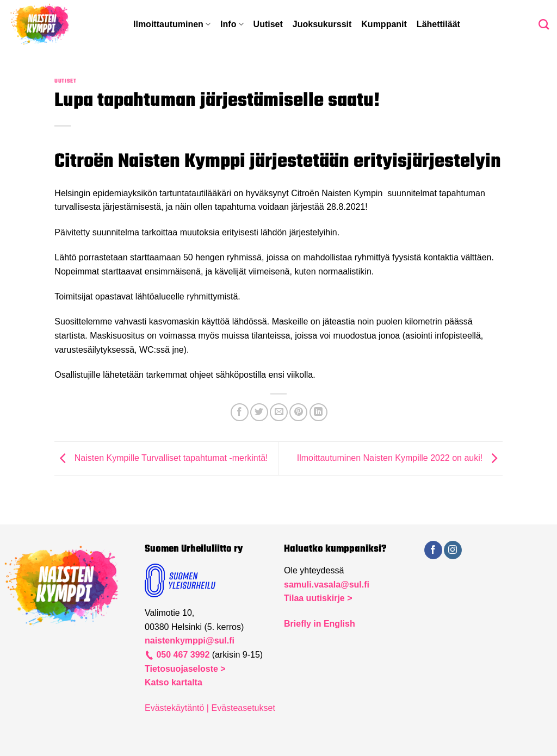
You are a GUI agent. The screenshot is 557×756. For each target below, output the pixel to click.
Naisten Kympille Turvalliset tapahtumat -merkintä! (161, 458)
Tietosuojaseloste (182, 669)
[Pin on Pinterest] (298, 412)
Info (232, 24)
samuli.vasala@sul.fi (327, 585)
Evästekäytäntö (174, 708)
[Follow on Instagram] (453, 550)
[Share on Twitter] (259, 412)
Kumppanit (384, 24)
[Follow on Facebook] (433, 550)
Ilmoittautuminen (172, 24)
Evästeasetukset (243, 708)
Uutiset (268, 24)
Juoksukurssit (322, 24)
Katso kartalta (174, 682)
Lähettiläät (438, 24)
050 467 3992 (182, 655)
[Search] (544, 24)
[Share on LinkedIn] (318, 412)
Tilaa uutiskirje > (318, 598)
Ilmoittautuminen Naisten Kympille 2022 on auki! (400, 458)
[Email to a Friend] (279, 412)
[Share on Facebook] (240, 412)
